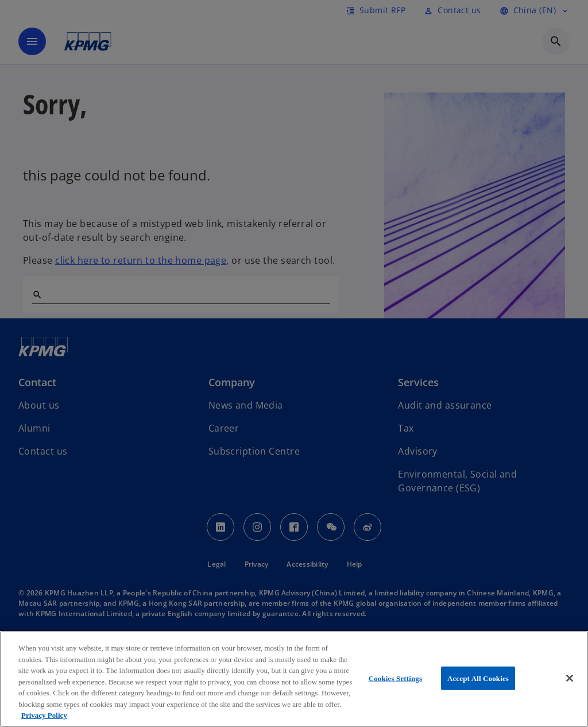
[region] (294, 679)
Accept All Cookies (478, 678)
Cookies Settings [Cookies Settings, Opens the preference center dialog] (395, 678)
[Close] (570, 678)
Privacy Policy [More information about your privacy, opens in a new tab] (44, 715)
